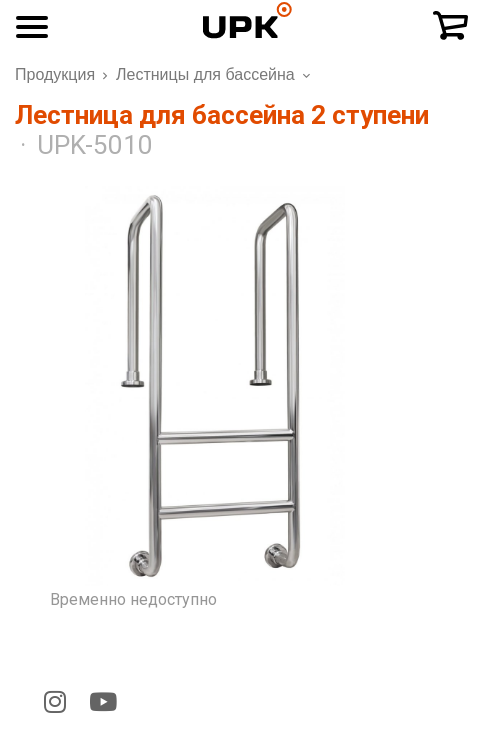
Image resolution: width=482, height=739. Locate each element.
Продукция (55, 74)
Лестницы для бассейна (205, 74)
